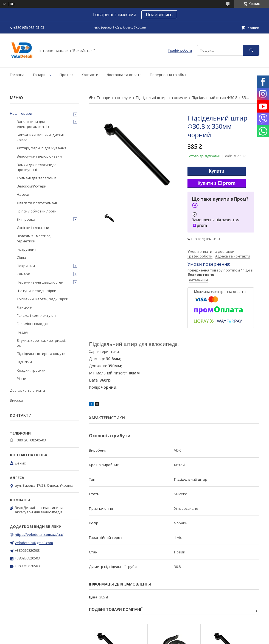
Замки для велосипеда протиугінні (37, 167)
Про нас (66, 75)
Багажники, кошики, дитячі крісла (40, 137)
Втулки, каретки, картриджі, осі (41, 343)
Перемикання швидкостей (40, 282)
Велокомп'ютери (32, 186)
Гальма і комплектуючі (37, 315)
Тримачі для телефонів (37, 178)
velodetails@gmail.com (34, 543)
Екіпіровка (26, 219)
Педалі (23, 332)
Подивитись (159, 15)
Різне (21, 379)
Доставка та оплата (124, 75)
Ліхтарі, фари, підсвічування (41, 148)
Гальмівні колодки (33, 324)
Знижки (16, 400)
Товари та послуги (114, 98)
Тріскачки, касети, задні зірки (43, 299)
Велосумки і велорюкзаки (39, 156)
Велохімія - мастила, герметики (34, 238)
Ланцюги (25, 307)
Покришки (26, 266)
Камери (23, 274)
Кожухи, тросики (31, 370)
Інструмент (26, 249)
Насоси (23, 194)
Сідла (21, 257)
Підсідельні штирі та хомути (162, 98)
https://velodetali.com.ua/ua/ (39, 534)
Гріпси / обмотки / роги (37, 211)
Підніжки (24, 362)
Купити (217, 171)
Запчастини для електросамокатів (33, 124)
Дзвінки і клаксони (33, 228)
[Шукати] (251, 50)
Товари (39, 75)
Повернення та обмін (169, 75)
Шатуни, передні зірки (37, 291)
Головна (17, 75)
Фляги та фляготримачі (37, 203)
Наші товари (21, 113)
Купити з (217, 183)
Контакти (90, 75)
